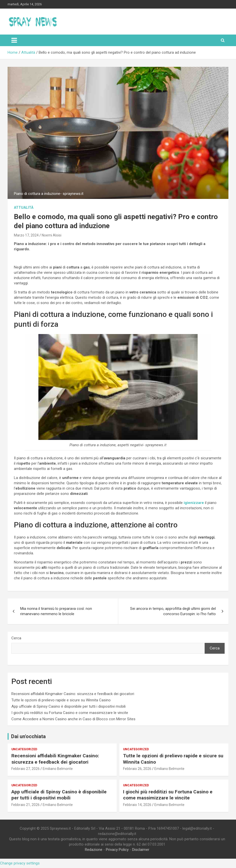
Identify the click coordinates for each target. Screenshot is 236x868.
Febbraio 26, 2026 (137, 769)
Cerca (16, 638)
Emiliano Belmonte (58, 769)
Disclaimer (141, 850)
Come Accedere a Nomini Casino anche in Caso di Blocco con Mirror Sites (73, 719)
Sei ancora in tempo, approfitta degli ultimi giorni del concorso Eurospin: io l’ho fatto (173, 611)
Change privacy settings (20, 863)
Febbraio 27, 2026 (26, 769)
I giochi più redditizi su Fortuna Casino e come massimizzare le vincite (70, 713)
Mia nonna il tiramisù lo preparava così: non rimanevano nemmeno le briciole (56, 611)
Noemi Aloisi (52, 235)
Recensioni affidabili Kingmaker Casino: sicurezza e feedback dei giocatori (73, 694)
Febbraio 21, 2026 (26, 805)
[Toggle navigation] (14, 40)
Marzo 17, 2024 (26, 235)
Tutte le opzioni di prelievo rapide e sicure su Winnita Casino (61, 700)
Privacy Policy (117, 850)
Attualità (24, 207)
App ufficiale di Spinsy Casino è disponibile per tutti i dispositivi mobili (68, 706)
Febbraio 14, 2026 (137, 805)
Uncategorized (24, 749)
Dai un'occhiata (28, 736)
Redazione (94, 850)
